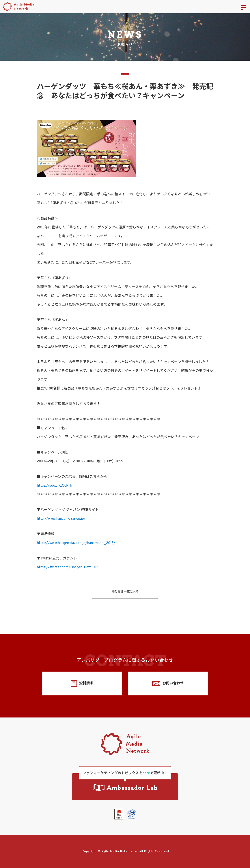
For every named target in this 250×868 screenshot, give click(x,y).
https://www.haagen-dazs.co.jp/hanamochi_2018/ (76, 543)
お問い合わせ (168, 684)
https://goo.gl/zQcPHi (54, 486)
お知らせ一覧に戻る (125, 592)
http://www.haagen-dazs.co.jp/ (61, 519)
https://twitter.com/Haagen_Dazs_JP (67, 567)
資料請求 (82, 684)
